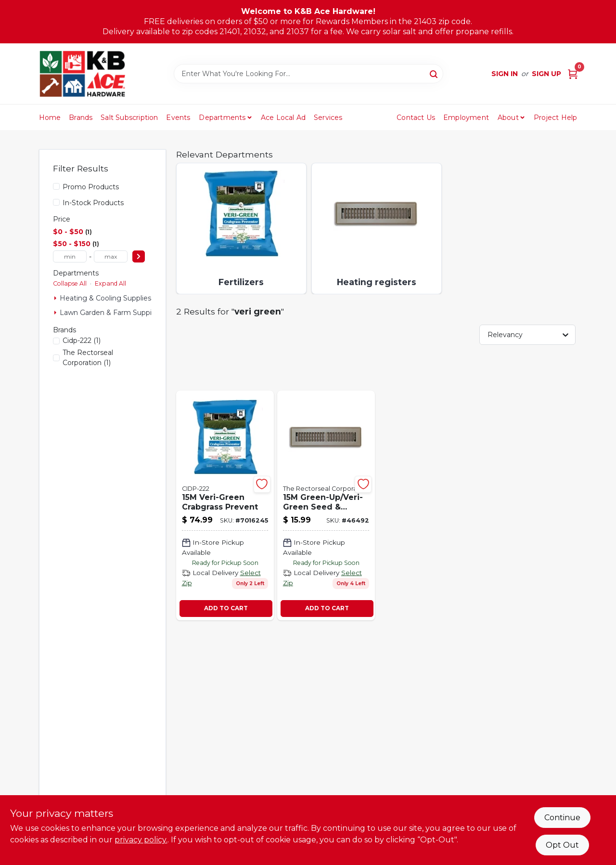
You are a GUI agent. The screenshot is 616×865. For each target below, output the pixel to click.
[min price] (70, 256)
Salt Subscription (129, 118)
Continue (562, 818)
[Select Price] (139, 256)
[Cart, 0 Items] (573, 74)
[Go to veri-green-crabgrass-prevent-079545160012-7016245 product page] (225, 505)
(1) (82, 341)
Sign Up (546, 74)
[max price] (111, 256)
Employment (466, 118)
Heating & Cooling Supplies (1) (110, 298)
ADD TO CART (226, 608)
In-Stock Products (93, 203)
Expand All (110, 283)
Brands (81, 118)
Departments (222, 118)
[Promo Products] (56, 186)
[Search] (434, 73)
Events (178, 118)
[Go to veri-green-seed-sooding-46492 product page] (326, 505)
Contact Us (416, 118)
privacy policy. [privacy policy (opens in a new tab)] (141, 840)
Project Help (555, 118)
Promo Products (91, 187)
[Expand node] (55, 298)
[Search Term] (308, 74)
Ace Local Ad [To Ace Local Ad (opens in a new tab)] (283, 118)
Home (50, 118)
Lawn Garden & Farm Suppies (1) (114, 313)
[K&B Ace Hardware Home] (82, 74)
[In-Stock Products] (56, 202)
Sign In (505, 74)
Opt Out (562, 845)
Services (328, 118)
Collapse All (70, 283)
